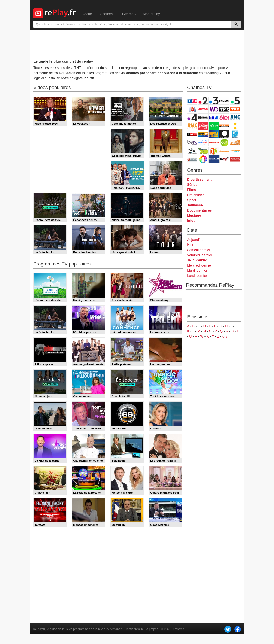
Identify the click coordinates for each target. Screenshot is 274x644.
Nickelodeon (224, 151)
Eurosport (203, 142)
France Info (235, 126)
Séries (192, 185)
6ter (224, 117)
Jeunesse (195, 205)
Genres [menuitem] (129, 14)
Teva (214, 126)
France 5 (235, 101)
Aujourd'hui (196, 240)
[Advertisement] (137, 43)
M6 (192, 109)
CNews (192, 134)
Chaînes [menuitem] (108, 14)
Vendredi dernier (200, 255)
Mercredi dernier (200, 265)
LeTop (224, 159)
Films (192, 190)
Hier (190, 245)
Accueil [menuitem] (88, 14)
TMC (224, 109)
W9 (214, 109)
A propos (152, 629)
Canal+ (224, 101)
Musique (194, 215)
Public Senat (235, 159)
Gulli (224, 142)
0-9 (225, 336)
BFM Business (214, 134)
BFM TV (203, 134)
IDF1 (203, 159)
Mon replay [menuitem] (151, 14)
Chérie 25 (203, 126)
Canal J (235, 142)
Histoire (192, 159)
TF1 (192, 101)
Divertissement (199, 180)
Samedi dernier (199, 250)
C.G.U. (165, 629)
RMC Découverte (235, 117)
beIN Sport (192, 142)
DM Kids (214, 151)
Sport (192, 200)
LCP (214, 159)
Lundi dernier (197, 276)
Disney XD (203, 151)
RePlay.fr (39, 629)
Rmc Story (192, 126)
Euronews (224, 134)
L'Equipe (214, 142)
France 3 (214, 101)
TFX (235, 109)
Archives (178, 629)
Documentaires (200, 210)
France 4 (192, 117)
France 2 (203, 101)
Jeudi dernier (197, 260)
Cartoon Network (192, 151)
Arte (203, 109)
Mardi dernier (197, 271)
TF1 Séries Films (214, 117)
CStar (203, 117)
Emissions (196, 195)
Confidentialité (134, 629)
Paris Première (224, 126)
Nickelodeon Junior (235, 151)
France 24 (235, 134)
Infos (191, 221)
